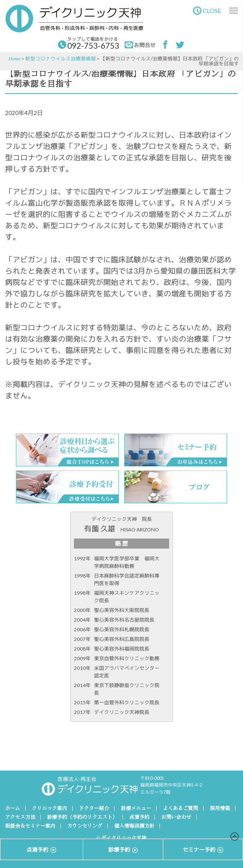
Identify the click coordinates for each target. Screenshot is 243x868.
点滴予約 (139, 817)
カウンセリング (85, 826)
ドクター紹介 (94, 808)
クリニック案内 (50, 808)
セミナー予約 (203, 850)
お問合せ (140, 45)
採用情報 (220, 808)
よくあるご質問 (180, 808)
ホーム (13, 808)
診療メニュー (136, 808)
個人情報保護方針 (134, 826)
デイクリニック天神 (74, 18)
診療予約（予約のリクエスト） (82, 817)
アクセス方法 (20, 817)
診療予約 (123, 850)
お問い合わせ (176, 817)
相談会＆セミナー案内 (30, 826)
